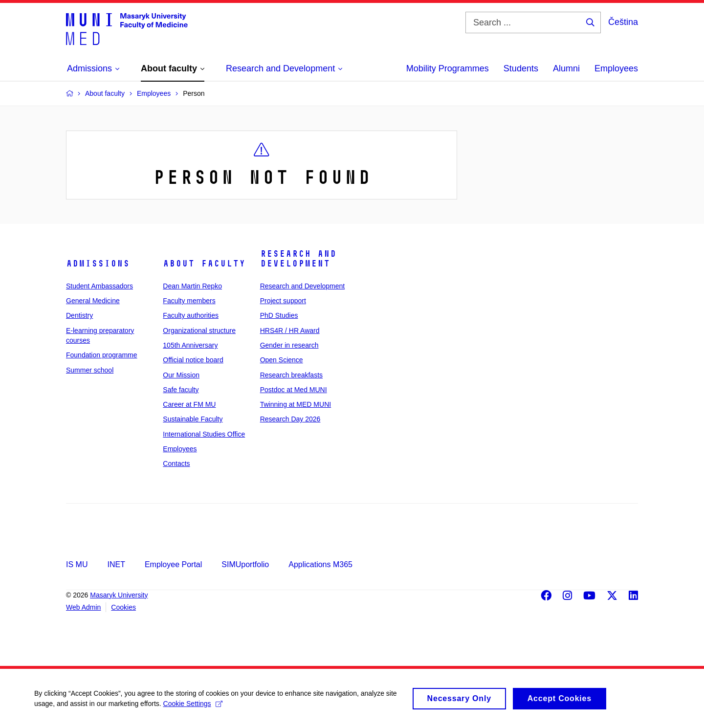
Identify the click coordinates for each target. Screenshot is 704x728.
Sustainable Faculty (193, 419)
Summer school (90, 370)
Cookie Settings (193, 707)
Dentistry (79, 315)
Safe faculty (181, 390)
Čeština (623, 22)
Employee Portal (173, 564)
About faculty (204, 264)
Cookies (123, 607)
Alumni (566, 68)
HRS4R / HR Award (290, 331)
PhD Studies (279, 315)
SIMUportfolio (245, 564)
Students (521, 68)
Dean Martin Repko (192, 286)
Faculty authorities (191, 315)
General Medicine (93, 301)
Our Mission (181, 375)
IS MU (77, 564)
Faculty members (189, 301)
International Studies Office (204, 434)
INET (116, 564)
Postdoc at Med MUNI (294, 390)
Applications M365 (320, 564)
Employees (616, 68)
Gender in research (289, 345)
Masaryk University (119, 595)
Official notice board (193, 360)
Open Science (282, 360)
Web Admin (83, 607)
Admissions (98, 264)
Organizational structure (199, 331)
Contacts (176, 463)
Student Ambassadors (99, 286)
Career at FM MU (189, 404)
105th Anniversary (190, 345)
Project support (283, 301)
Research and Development (298, 259)
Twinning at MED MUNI (296, 404)
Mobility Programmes (448, 68)
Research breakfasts (291, 375)
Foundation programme (102, 355)
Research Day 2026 (290, 419)
